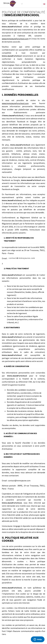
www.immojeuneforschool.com (15, 39)
